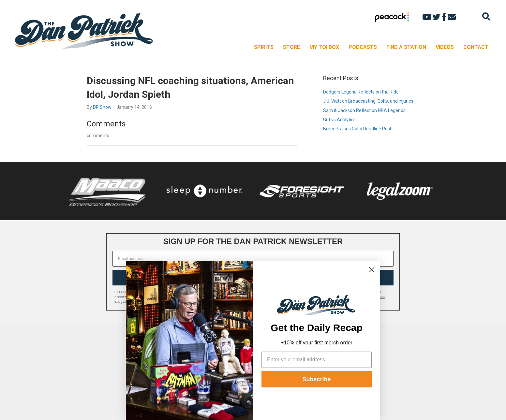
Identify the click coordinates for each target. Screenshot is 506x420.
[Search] (486, 16)
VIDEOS (445, 47)
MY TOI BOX (324, 47)
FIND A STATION (406, 47)
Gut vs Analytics (339, 120)
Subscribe (316, 379)
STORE (291, 47)
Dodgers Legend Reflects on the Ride (361, 92)
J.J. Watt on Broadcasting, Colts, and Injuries (368, 101)
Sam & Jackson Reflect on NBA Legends (364, 110)
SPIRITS (264, 47)
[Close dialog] (372, 270)
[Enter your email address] (317, 360)
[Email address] (253, 259)
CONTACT (476, 47)
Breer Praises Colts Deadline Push (358, 129)
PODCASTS (363, 47)
